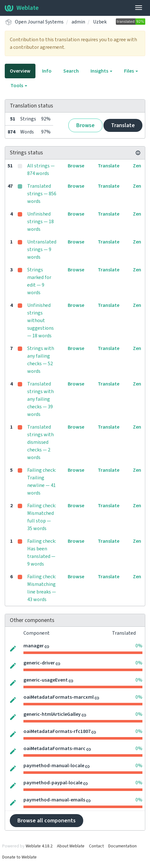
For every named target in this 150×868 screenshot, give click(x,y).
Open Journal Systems (39, 22)
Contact (96, 846)
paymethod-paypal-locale (53, 783)
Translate (123, 125)
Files (131, 71)
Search (71, 71)
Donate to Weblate (19, 857)
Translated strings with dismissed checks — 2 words (41, 442)
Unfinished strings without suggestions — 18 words (41, 321)
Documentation (122, 846)
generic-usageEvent (46, 680)
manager (34, 646)
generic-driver (39, 663)
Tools (19, 86)
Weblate (22, 8)
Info (47, 71)
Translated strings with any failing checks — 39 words (41, 399)
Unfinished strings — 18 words (41, 222)
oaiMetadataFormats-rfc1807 (57, 731)
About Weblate (71, 846)
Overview (20, 71)
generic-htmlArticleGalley (52, 714)
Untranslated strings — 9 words (42, 249)
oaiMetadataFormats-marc (54, 748)
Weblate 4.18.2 (39, 846)
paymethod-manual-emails (54, 800)
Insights (101, 71)
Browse (85, 125)
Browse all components (47, 821)
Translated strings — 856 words (42, 194)
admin (78, 22)
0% (139, 646)
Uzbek (100, 22)
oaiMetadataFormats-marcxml (59, 697)
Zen (137, 166)
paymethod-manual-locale (54, 766)
